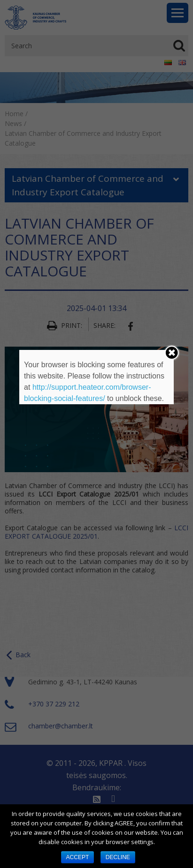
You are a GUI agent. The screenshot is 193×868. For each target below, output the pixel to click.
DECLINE (118, 857)
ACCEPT (78, 857)
